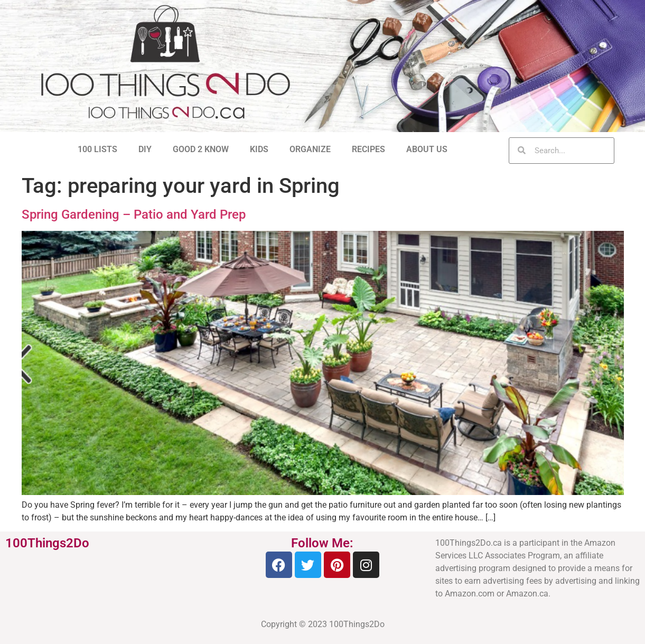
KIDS (259, 149)
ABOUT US (427, 149)
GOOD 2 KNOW (201, 149)
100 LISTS (97, 149)
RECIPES (368, 149)
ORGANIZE (310, 149)
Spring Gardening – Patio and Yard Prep (134, 214)
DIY (145, 149)
